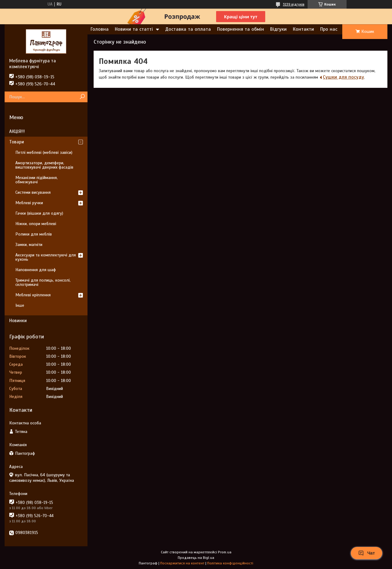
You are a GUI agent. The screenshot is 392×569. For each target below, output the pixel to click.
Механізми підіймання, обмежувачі (37, 180)
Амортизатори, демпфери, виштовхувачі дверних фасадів (44, 165)
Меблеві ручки (29, 203)
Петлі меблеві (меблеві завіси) (44, 152)
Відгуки (278, 29)
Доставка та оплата (188, 29)
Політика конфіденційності (230, 563)
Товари (17, 142)
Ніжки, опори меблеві (36, 224)
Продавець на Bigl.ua (196, 558)
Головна (100, 29)
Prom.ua (225, 552)
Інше (20, 305)
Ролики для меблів (34, 234)
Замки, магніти (29, 245)
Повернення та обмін (241, 29)
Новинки (18, 321)
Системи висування (33, 192)
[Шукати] (82, 97)
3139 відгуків (294, 4)
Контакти (303, 29)
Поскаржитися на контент (182, 563)
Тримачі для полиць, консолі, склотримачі (43, 282)
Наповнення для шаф (36, 270)
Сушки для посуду (343, 77)
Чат (367, 553)
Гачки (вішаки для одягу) (39, 213)
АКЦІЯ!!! (17, 131)
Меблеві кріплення (33, 295)
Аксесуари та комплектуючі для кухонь (46, 257)
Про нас (329, 29)
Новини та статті (134, 29)
